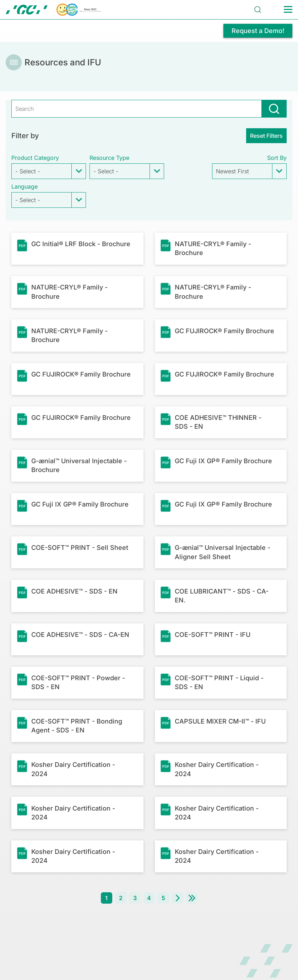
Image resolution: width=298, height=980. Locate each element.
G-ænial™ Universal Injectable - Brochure (79, 465)
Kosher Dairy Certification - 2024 (73, 769)
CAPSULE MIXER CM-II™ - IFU (220, 721)
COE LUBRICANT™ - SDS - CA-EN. (222, 596)
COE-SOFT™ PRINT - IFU (213, 635)
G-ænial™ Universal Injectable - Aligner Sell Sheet (223, 552)
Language (25, 186)
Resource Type (109, 158)
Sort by (277, 158)
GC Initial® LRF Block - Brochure (81, 244)
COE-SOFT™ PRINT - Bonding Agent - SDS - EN (77, 726)
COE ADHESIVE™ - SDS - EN (74, 591)
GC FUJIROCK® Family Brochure (224, 331)
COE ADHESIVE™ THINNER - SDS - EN (218, 422)
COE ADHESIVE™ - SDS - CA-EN (80, 635)
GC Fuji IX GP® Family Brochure (223, 461)
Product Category (35, 158)
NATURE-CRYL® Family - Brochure (213, 248)
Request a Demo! (258, 31)
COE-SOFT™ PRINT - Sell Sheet (80, 548)
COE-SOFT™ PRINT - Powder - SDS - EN (78, 682)
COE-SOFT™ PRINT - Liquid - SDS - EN (219, 682)
